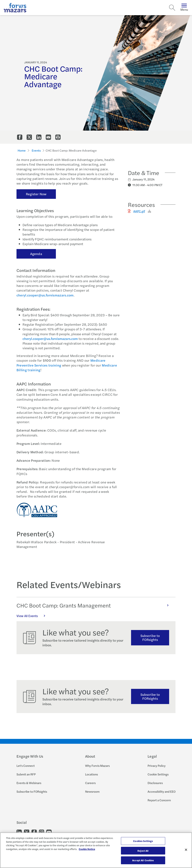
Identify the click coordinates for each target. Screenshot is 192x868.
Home (22, 150)
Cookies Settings (143, 841)
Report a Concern (159, 800)
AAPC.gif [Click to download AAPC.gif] (139, 211)
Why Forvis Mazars (97, 766)
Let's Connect (26, 766)
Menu (184, 8)
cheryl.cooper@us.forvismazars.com (45, 295)
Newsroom (92, 791)
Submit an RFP (26, 774)
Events (36, 150)
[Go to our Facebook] (34, 832)
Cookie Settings (158, 774)
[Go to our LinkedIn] (19, 832)
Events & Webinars (29, 783)
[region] (96, 850)
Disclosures (155, 783)
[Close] (186, 850)
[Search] (172, 8)
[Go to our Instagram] (42, 832)
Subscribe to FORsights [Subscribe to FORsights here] (150, 696)
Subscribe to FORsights (150, 638)
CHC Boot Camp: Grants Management (94, 605)
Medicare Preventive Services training (61, 363)
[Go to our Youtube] (49, 832)
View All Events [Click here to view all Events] (33, 616)
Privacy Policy (157, 766)
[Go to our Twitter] (27, 832)
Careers (90, 783)
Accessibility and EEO (162, 791)
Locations (91, 774)
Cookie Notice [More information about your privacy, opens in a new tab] (87, 849)
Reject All (143, 851)
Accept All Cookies (143, 860)
